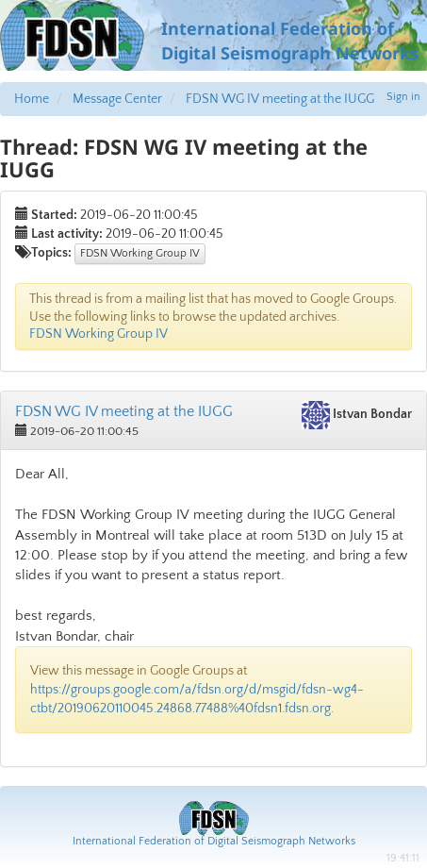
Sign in (403, 97)
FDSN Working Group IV (140, 253)
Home (32, 99)
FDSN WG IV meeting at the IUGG (280, 99)
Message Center (117, 99)
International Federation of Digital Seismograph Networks (214, 841)
